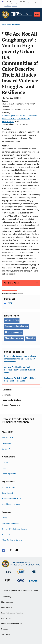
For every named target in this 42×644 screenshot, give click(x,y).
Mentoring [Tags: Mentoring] (31, 338)
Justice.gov (6, 634)
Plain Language (7, 602)
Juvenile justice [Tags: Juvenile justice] (12, 320)
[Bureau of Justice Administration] (8, 574)
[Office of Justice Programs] (5, 14)
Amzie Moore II (24, 118)
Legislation (6, 443)
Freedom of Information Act (12, 624)
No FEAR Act (6, 618)
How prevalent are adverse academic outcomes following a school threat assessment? (20, 359)
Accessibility (6, 597)
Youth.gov (6, 534)
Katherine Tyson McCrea (12, 115)
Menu (37, 14)
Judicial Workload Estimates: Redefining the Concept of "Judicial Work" (19, 370)
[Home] (21, 14)
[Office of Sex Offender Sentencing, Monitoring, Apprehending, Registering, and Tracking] (34, 582)
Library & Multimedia (14, 24)
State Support (7, 493)
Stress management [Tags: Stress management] (14, 332)
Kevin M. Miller (8, 121)
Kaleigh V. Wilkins (9, 118)
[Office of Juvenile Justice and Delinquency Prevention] (8, 582)
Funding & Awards (9, 487)
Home (4, 24)
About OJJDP (7, 438)
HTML (9, 303)
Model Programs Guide (11, 504)
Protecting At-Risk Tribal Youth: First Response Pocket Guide (20, 379)
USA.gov (5, 629)
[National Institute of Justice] (34, 574)
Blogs (4, 468)
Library (5, 518)
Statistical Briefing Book (11, 498)
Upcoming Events (9, 474)
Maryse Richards (30, 115)
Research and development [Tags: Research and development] (17, 326)
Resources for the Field (11, 523)
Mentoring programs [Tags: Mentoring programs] (14, 338)
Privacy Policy (7, 608)
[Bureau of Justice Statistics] (21, 575)
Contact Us (6, 449)
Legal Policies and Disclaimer (12, 613)
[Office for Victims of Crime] (21, 582)
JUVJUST (6, 463)
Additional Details (12, 283)
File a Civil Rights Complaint (13, 540)
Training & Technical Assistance (15, 529)
